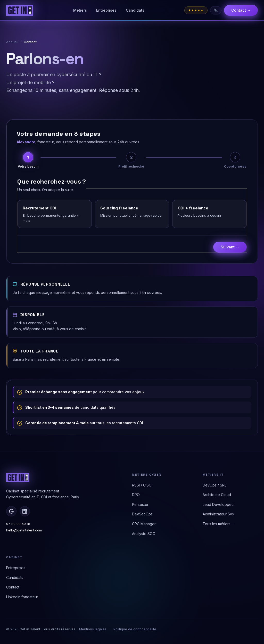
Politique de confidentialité (135, 629)
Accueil (12, 42)
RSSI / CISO (142, 485)
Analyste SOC (144, 534)
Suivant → (230, 247)
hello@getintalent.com (24, 530)
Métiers (80, 10)
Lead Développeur (219, 504)
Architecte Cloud (217, 495)
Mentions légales (93, 629)
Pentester (140, 504)
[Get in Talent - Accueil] (20, 10)
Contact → (241, 10)
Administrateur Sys (218, 514)
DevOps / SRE (215, 485)
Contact (13, 587)
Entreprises (106, 10)
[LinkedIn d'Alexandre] (25, 511)
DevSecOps (142, 514)
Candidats (135, 10)
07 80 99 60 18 (18, 524)
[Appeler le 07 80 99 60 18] (216, 10)
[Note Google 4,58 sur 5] (196, 10)
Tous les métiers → (219, 524)
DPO (136, 495)
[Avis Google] (11, 511)
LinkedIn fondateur (22, 597)
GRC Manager (144, 524)
